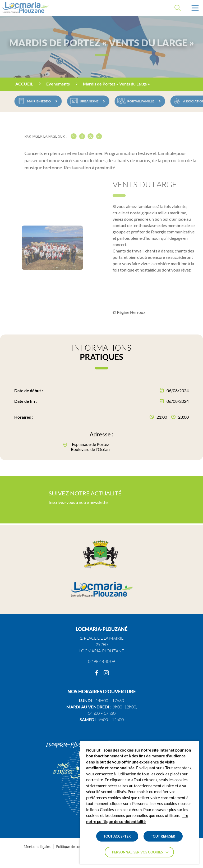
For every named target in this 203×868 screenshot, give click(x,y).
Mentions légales (37, 846)
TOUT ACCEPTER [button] (117, 836)
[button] (195, 8)
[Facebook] (97, 673)
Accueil (24, 84)
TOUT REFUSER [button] (163, 836)
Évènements (58, 84)
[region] (101, 84)
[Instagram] (106, 673)
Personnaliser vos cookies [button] (137, 852)
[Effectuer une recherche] (178, 8)
